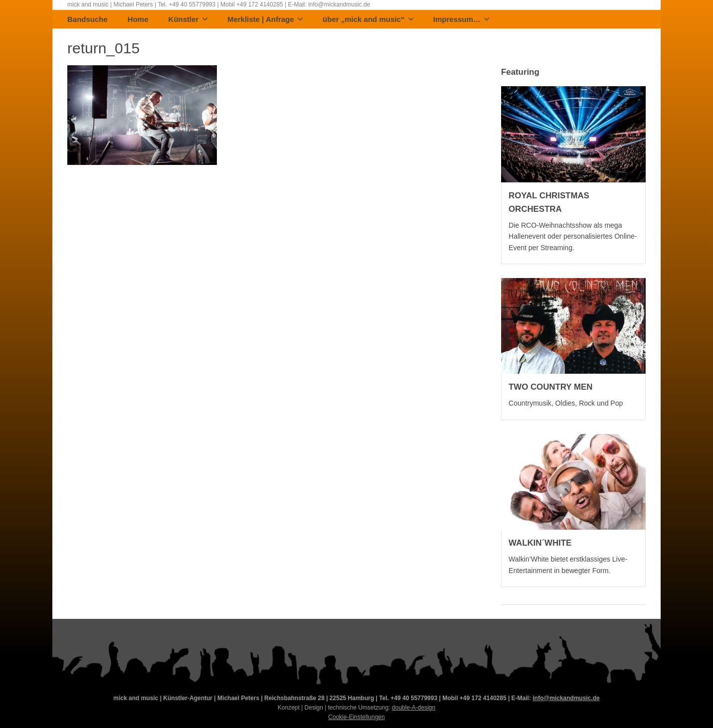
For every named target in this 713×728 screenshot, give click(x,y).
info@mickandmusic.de (566, 698)
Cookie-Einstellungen (356, 717)
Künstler (188, 20)
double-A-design (414, 708)
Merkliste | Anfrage (265, 20)
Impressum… (461, 20)
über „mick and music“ (368, 20)
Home (138, 20)
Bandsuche (88, 20)
